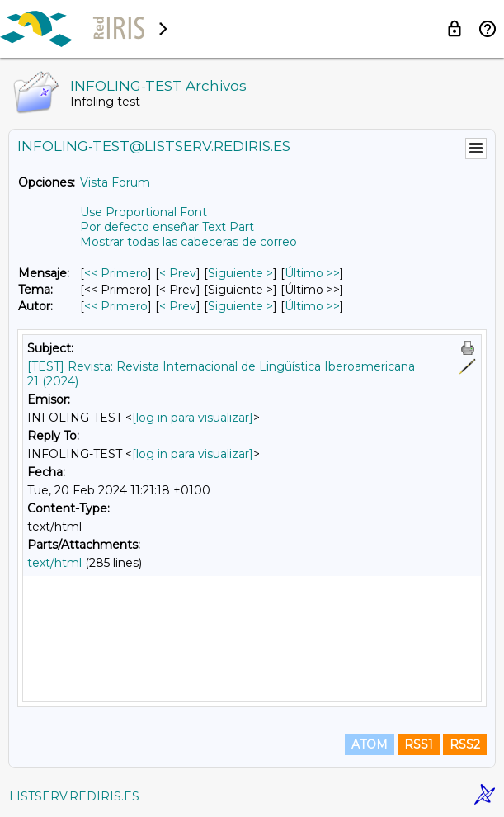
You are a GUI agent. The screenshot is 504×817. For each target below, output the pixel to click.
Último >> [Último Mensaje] (312, 273)
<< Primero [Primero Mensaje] (116, 273)
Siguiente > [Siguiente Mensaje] (240, 273)
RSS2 (465, 744)
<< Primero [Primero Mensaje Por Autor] (116, 306)
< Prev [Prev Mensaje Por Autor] (178, 306)
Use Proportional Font (144, 212)
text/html (54, 563)
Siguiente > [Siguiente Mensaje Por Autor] (240, 306)
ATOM (370, 744)
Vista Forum (115, 182)
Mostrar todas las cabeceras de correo (188, 242)
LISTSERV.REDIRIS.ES (74, 796)
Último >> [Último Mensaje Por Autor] (312, 306)
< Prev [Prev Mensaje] (178, 273)
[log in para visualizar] (193, 418)
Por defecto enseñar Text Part (167, 227)
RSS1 (419, 744)
